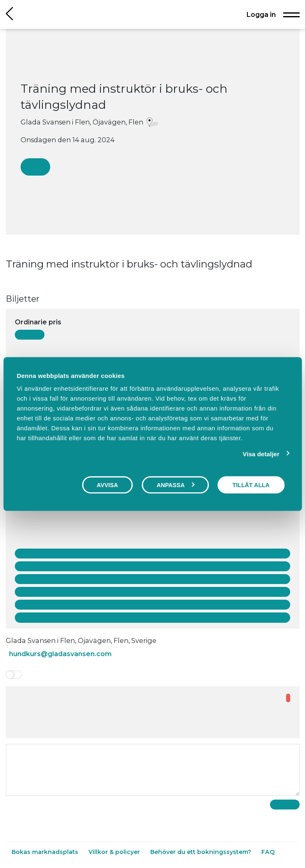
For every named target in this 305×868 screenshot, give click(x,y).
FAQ (268, 852)
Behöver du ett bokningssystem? (201, 852)
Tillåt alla (251, 485)
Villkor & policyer (115, 852)
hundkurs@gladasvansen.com (60, 654)
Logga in (261, 14)
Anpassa (175, 485)
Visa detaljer (261, 454)
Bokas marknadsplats (46, 852)
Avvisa (107, 485)
